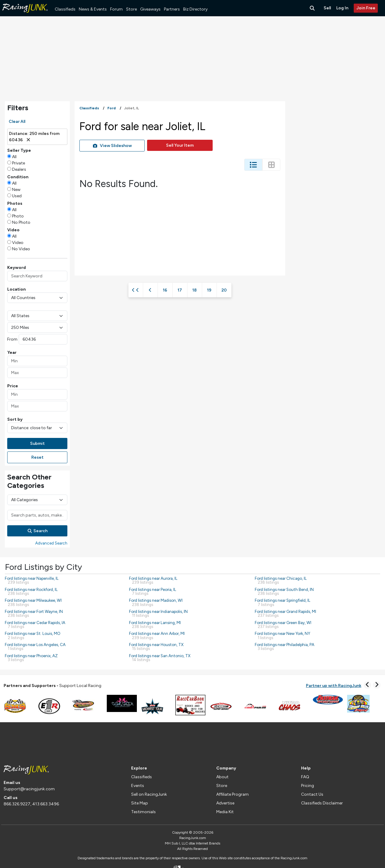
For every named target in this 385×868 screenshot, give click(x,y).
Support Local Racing (52, 686)
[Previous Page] (150, 290)
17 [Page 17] (180, 290)
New (16, 190)
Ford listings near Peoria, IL (153, 591)
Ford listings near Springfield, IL (283, 602)
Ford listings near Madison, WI (156, 602)
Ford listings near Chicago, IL (281, 580)
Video (18, 243)
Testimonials (143, 812)
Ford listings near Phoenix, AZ (31, 658)
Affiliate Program (233, 794)
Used (17, 196)
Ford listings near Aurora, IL (153, 580)
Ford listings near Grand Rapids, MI (285, 613)
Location (17, 289)
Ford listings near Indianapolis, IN (158, 613)
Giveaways (150, 9)
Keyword (17, 268)
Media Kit (225, 812)
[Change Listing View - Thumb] (271, 165)
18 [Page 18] (194, 290)
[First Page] (136, 290)
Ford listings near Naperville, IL (32, 580)
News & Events (93, 9)
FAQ (305, 777)
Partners (172, 9)
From (12, 339)
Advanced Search (51, 543)
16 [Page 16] (165, 290)
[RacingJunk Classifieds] (25, 15)
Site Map (140, 803)
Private (18, 163)
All (14, 157)
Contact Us (312, 794)
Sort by (15, 419)
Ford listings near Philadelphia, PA (285, 646)
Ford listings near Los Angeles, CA (35, 646)
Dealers (19, 169)
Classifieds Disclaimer (322, 803)
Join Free (366, 8)
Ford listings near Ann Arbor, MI (157, 635)
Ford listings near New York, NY (282, 635)
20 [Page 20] (224, 290)
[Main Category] (37, 500)
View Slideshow (112, 146)
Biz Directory (195, 9)
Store (131, 9)
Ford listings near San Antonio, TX (160, 658)
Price (13, 386)
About (222, 777)
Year (12, 353)
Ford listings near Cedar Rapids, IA (35, 624)
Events (138, 786)
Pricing (308, 786)
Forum (116, 9)
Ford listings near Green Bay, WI (283, 624)
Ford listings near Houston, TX (156, 646)
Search (37, 531)
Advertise (225, 803)
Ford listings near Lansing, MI (155, 624)
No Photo (21, 222)
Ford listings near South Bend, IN (284, 591)
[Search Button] (313, 8)
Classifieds (65, 9)
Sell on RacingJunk (149, 794)
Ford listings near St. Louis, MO (33, 635)
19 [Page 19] (209, 290)
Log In (342, 8)
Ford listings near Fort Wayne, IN (34, 613)
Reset (37, 457)
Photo (18, 216)
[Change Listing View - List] (253, 165)
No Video (21, 249)
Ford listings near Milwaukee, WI (33, 602)
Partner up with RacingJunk (334, 686)
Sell (327, 8)
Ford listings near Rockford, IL (31, 591)
